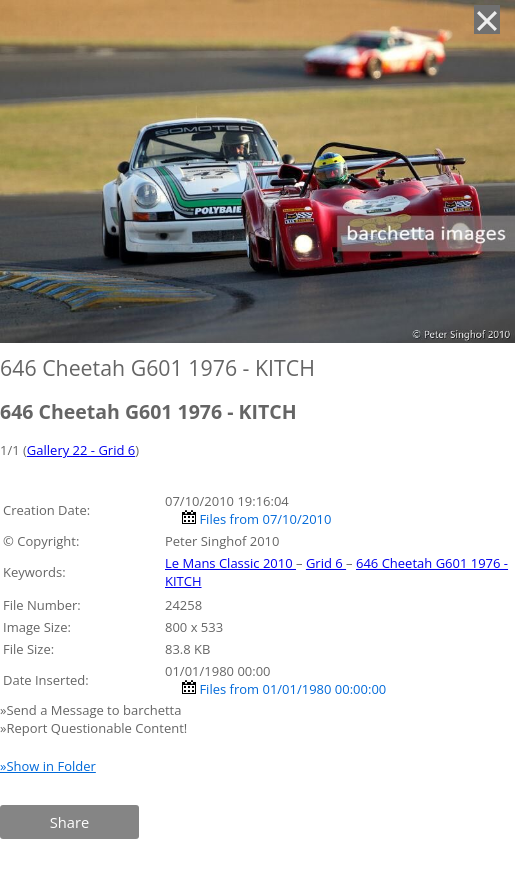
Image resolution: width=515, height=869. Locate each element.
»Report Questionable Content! (93, 728)
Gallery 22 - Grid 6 (81, 450)
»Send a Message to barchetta (92, 710)
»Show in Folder (48, 766)
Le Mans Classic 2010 (230, 563)
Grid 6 (326, 563)
